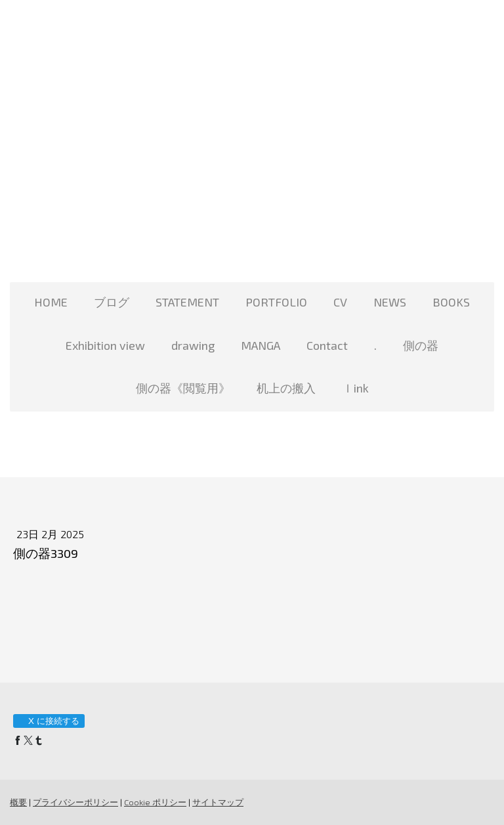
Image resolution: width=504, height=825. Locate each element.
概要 (18, 802)
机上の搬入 (286, 388)
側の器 (421, 345)
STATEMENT (187, 302)
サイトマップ (218, 802)
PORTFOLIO (276, 302)
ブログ (112, 302)
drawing (193, 345)
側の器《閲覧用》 (183, 388)
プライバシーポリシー (75, 802)
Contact (327, 345)
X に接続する (48, 721)
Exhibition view (105, 345)
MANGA (261, 345)
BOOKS (451, 302)
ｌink (355, 388)
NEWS (390, 302)
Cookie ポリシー (155, 802)
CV (340, 302)
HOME (51, 302)
